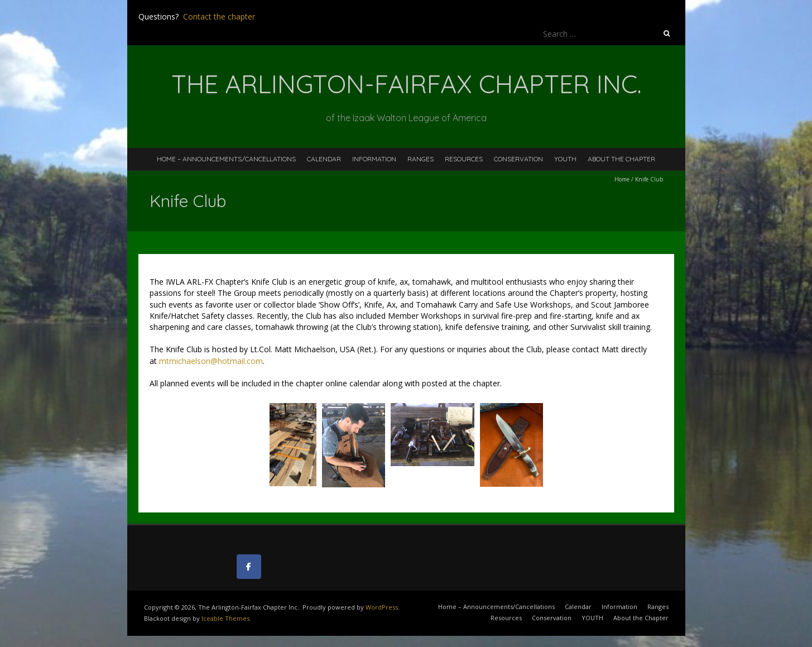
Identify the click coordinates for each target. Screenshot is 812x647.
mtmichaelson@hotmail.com (211, 361)
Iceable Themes (225, 618)
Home (622, 179)
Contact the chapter (219, 16)
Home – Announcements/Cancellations (226, 159)
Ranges (421, 159)
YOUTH (565, 159)
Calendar (324, 159)
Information (374, 159)
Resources (464, 159)
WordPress (382, 607)
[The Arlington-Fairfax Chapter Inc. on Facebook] (249, 567)
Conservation (518, 159)
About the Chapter (621, 159)
